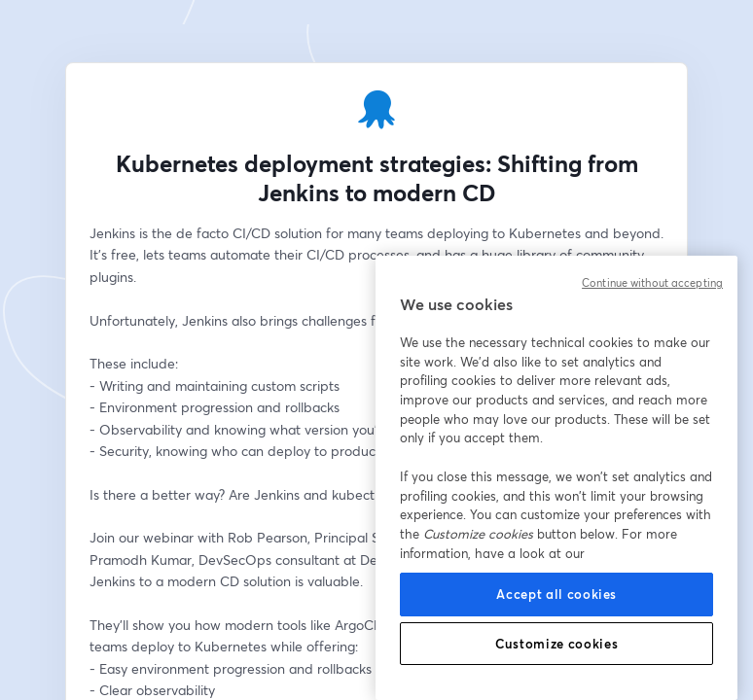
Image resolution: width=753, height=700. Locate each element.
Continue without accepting (652, 283)
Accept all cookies (556, 594)
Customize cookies (556, 644)
